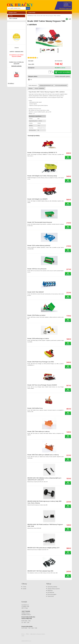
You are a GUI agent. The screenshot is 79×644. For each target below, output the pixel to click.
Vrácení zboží (51, 596)
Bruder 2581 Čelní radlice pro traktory (39, 431)
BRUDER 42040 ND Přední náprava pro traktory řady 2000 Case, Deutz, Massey (44, 502)
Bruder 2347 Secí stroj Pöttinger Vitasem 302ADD (42, 385)
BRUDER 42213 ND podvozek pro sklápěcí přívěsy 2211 (44, 548)
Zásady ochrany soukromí (54, 589)
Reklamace (50, 591)
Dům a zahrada (13, 18)
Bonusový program (52, 594)
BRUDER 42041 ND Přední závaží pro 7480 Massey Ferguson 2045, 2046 (45, 525)
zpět (70, 19)
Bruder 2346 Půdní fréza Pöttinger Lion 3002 (41, 362)
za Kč (67, 5)
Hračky (11, 16)
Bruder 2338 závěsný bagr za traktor (38, 338)
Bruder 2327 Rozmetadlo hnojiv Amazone (40, 222)
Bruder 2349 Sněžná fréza (35, 408)
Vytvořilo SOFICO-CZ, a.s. (26, 641)
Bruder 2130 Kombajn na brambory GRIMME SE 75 (42, 152)
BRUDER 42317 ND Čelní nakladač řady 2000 (40, 571)
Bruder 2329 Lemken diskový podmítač (39, 245)
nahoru (23, 634)
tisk (28, 634)
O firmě (24, 587)
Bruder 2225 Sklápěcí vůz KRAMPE (37, 199)
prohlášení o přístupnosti (36, 634)
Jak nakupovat (51, 592)
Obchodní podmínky (16, 66)
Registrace (69, 8)
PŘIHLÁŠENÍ (62, 8)
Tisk (31, 80)
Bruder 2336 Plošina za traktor (36, 315)
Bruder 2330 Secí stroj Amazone (37, 269)
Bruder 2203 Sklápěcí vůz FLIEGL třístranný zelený (42, 176)
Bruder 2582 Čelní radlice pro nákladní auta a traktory (43, 455)
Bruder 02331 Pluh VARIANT (36, 292)
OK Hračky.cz (11, 83)
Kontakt (24, 589)
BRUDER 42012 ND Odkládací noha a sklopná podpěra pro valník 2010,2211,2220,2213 (44, 479)
